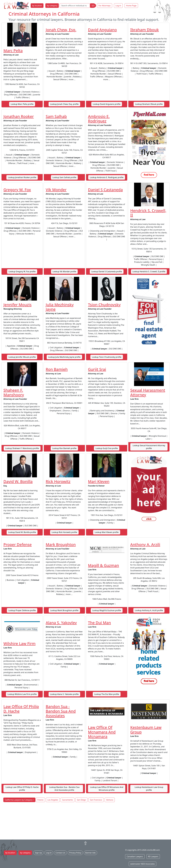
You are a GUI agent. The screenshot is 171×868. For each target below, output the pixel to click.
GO (93, 6)
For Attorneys (105, 6)
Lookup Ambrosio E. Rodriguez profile (107, 177)
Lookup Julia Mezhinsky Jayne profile (64, 357)
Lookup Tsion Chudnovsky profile (107, 357)
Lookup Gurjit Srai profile (107, 448)
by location (37, 6)
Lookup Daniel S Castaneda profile (107, 272)
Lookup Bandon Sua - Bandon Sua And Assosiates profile (64, 789)
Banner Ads (91, 853)
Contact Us (60, 853)
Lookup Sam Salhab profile (64, 177)
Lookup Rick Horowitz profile (64, 532)
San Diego (81, 800)
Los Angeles (53, 800)
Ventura (110, 800)
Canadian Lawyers (135, 856)
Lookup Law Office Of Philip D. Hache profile (22, 789)
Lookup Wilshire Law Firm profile (22, 694)
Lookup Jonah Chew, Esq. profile (64, 104)
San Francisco (96, 800)
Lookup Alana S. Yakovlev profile (64, 694)
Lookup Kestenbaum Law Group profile (149, 789)
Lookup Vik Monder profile (64, 272)
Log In (49, 853)
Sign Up (38, 853)
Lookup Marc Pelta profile (22, 104)
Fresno (40, 800)
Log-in (118, 6)
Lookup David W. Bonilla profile (22, 532)
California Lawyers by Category (19, 800)
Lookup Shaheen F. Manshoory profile (22, 448)
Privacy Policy (75, 853)
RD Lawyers (153, 856)
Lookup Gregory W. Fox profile (22, 272)
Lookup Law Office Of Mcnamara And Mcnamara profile (107, 789)
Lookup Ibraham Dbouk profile (149, 104)
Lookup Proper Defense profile (22, 610)
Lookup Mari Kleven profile (107, 532)
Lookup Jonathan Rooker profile (22, 177)
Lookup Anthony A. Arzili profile (149, 610)
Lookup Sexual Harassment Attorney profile (149, 447)
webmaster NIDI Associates (142, 864)
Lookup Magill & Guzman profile (107, 610)
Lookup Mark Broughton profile (64, 610)
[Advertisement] (85, 821)
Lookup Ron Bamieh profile (64, 448)
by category (52, 6)
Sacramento (67, 800)
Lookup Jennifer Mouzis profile (22, 357)
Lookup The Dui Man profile (107, 694)
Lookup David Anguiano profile (107, 104)
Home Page (131, 6)
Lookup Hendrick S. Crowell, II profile (149, 272)
